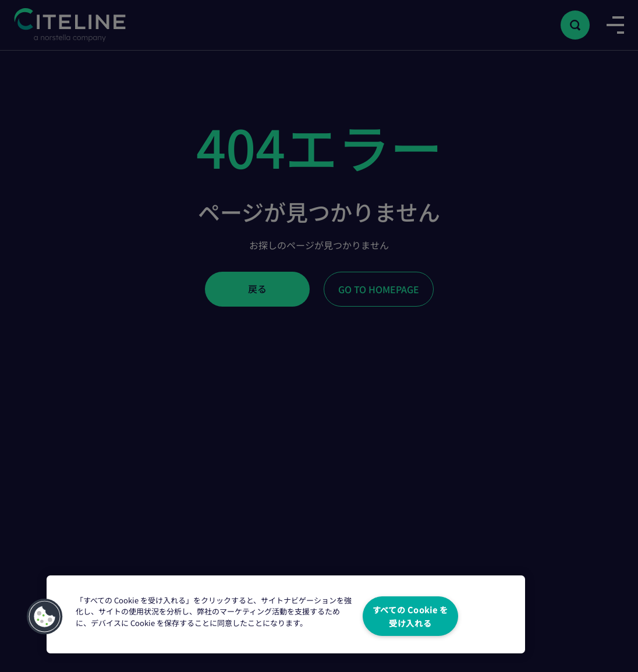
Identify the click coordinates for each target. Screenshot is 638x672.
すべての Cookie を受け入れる (410, 616)
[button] (45, 617)
